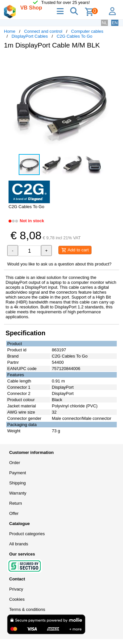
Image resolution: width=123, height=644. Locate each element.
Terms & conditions (27, 609)
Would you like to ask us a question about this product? (59, 264)
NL (104, 23)
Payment (18, 473)
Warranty (18, 493)
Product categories (27, 534)
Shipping (18, 483)
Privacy (16, 589)
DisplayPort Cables (30, 36)
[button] (113, 61)
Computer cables (87, 31)
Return (16, 503)
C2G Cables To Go (75, 36)
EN (115, 23)
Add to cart (75, 250)
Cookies (17, 599)
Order (15, 463)
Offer (14, 513)
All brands (19, 544)
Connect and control (43, 31)
